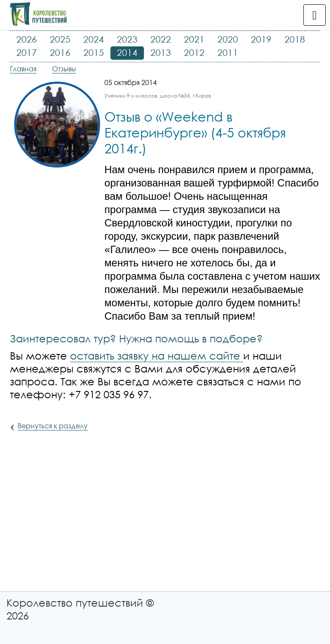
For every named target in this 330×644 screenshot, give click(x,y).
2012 (194, 52)
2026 (27, 39)
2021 (194, 39)
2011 (228, 52)
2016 (60, 52)
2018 (295, 39)
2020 (228, 39)
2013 (161, 52)
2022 (161, 39)
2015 (94, 52)
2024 (94, 39)
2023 (127, 39)
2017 (27, 52)
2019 (261, 39)
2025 (60, 39)
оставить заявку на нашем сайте (157, 356)
